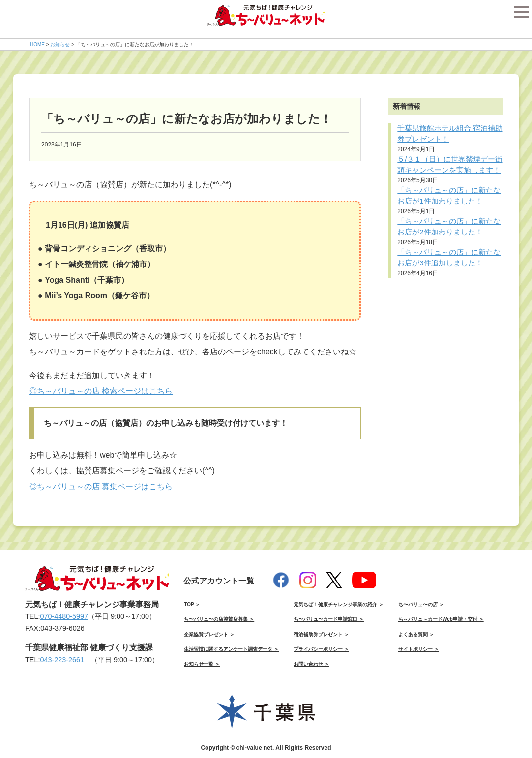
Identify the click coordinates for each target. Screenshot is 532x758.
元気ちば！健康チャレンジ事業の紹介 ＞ (339, 604)
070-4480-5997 (64, 616)
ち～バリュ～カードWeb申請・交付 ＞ (441, 619)
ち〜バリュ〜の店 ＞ (421, 604)
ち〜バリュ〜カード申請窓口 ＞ (329, 619)
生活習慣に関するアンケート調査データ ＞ (231, 649)
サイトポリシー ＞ (419, 649)
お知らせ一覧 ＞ (202, 664)
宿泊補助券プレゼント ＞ (321, 634)
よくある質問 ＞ (416, 634)
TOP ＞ (192, 604)
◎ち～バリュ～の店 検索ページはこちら (101, 391)
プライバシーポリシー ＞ (321, 649)
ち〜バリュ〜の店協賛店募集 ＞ (219, 619)
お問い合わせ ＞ (311, 664)
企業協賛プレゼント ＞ (209, 634)
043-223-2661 (62, 660)
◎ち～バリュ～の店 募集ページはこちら (101, 486)
